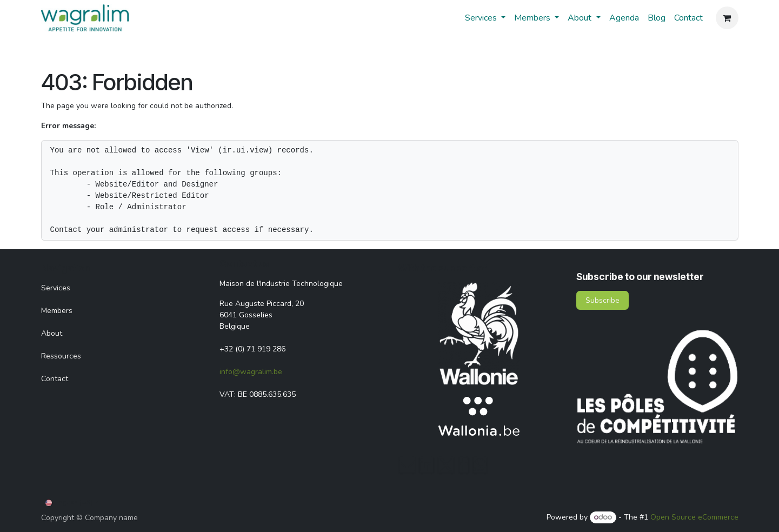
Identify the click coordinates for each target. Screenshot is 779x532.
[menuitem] (485, 18)
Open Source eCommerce (694, 517)
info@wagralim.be (251, 372)
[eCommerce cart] (727, 18)
